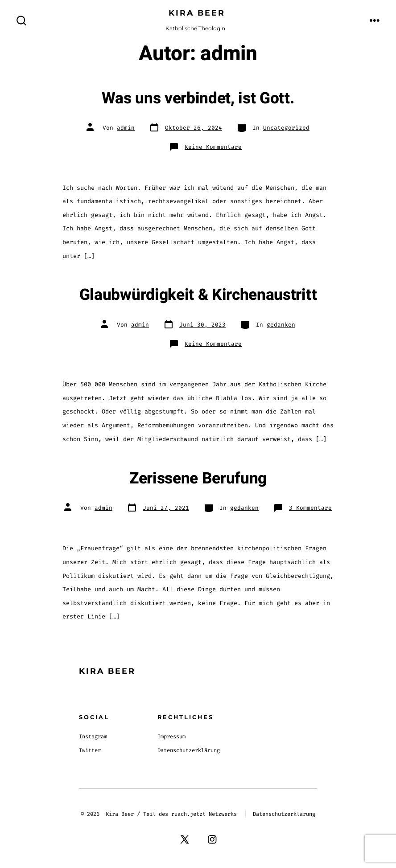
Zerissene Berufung (198, 479)
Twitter (90, 750)
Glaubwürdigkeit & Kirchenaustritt (198, 295)
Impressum (171, 737)
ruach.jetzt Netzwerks (204, 814)
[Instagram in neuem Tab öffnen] (212, 839)
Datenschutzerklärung (189, 750)
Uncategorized (286, 128)
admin (126, 128)
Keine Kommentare (213, 147)
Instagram (93, 737)
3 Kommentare (310, 508)
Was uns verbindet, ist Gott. (198, 98)
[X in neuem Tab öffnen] (185, 839)
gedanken (281, 325)
